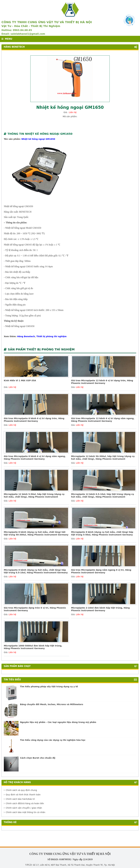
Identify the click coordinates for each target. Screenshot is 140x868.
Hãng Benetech (26, 336)
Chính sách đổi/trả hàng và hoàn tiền (24, 803)
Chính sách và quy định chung (20, 790)
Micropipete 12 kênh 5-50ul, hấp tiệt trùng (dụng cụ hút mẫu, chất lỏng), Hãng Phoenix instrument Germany (34, 497)
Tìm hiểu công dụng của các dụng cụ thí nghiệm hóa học (53, 740)
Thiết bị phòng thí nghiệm (52, 336)
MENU (7, 39)
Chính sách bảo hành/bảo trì (19, 799)
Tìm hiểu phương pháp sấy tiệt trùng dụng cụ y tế (49, 687)
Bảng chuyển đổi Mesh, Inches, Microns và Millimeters (52, 704)
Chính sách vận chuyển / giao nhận (23, 808)
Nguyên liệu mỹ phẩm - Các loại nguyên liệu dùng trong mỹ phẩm (58, 722)
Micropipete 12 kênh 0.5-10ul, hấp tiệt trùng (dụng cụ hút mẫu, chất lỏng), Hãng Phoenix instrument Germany (103, 497)
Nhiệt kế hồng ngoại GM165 (18, 245)
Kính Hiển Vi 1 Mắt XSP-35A (20, 380)
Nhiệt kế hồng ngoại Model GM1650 (23, 228)
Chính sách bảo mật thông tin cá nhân (25, 812)
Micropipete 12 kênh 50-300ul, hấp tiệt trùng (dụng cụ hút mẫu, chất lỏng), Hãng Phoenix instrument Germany (103, 459)
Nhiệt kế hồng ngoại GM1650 (38, 139)
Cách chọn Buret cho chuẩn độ (38, 758)
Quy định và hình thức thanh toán (22, 795)
